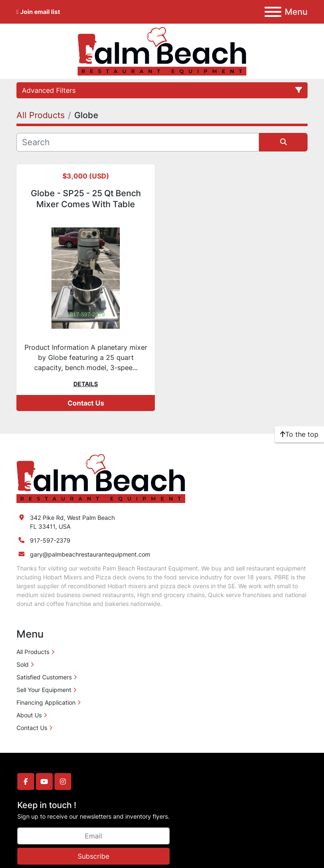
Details (86, 384)
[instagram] (63, 781)
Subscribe (93, 856)
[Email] (93, 836)
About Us (29, 715)
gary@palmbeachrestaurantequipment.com (90, 554)
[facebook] (26, 781)
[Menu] (273, 12)
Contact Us (86, 403)
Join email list (40, 12)
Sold (23, 664)
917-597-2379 (50, 540)
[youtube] (44, 781)
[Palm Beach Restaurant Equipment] (101, 478)
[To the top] (299, 434)
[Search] (138, 142)
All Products (33, 652)
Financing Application (46, 702)
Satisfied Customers (44, 677)
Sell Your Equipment (44, 690)
